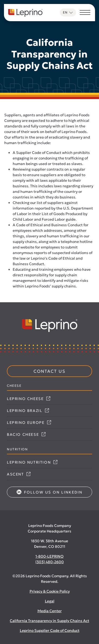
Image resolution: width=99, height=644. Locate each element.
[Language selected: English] (68, 12)
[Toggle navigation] (85, 13)
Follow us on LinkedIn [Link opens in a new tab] (49, 492)
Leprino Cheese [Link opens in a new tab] (29, 399)
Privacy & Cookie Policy (50, 591)
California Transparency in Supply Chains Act (49, 621)
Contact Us (49, 371)
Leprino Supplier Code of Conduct (50, 630)
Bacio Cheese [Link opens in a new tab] (26, 434)
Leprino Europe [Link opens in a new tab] (29, 423)
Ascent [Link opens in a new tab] (19, 474)
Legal (50, 601)
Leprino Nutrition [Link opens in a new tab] (32, 462)
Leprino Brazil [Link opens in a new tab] (28, 411)
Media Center (50, 611)
